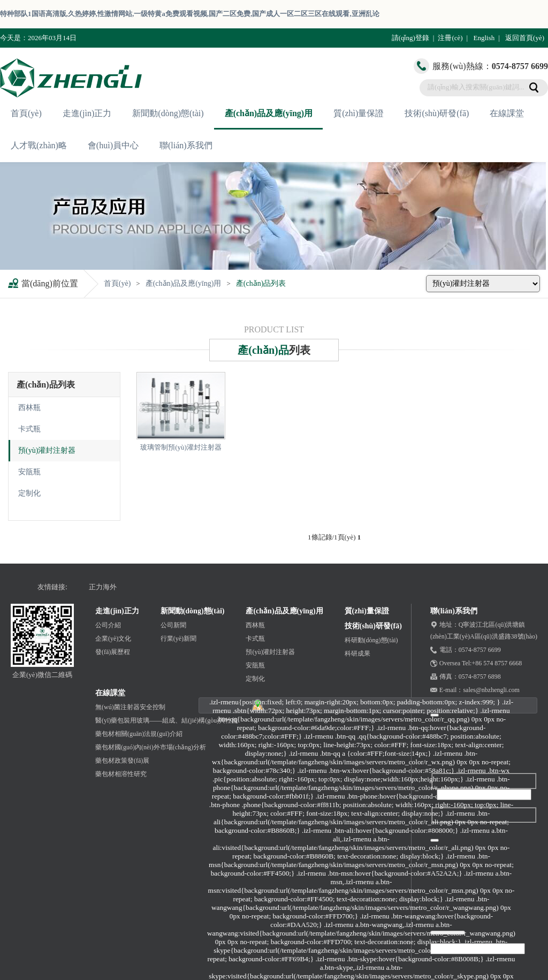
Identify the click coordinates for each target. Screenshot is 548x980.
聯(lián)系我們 (186, 145)
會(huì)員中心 (113, 145)
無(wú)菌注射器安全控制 (130, 707)
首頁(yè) (26, 113)
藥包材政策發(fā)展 (122, 761)
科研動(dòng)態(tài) (371, 640)
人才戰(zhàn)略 (39, 145)
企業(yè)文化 (113, 639)
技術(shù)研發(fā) (437, 113)
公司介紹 (108, 625)
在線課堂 (507, 113)
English (484, 38)
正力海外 (103, 587)
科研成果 (357, 654)
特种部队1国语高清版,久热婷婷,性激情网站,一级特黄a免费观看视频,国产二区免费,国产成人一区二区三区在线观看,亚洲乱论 (190, 14)
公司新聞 (173, 625)
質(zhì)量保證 (359, 113)
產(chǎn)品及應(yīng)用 (269, 113)
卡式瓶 (29, 429)
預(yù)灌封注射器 (47, 450)
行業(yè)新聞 (178, 639)
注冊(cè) (450, 38)
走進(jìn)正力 (87, 113)
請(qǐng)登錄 (410, 38)
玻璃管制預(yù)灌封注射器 (181, 447)
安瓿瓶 (29, 472)
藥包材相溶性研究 (121, 774)
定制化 (29, 493)
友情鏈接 (51, 587)
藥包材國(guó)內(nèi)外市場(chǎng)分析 (151, 747)
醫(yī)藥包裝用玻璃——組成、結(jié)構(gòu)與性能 (167, 720)
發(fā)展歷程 (113, 652)
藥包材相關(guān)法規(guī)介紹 (139, 734)
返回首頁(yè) (525, 38)
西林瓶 (29, 408)
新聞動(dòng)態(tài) (168, 113)
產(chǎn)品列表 (261, 283)
